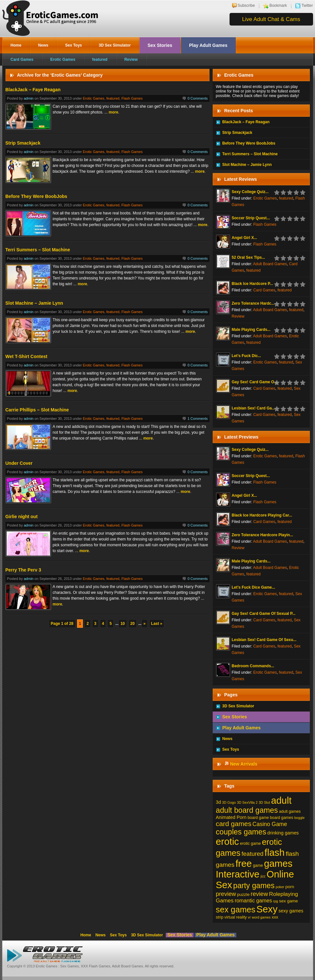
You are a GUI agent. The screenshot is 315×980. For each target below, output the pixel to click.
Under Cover (19, 463)
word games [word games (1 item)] (261, 917)
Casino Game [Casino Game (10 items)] (270, 824)
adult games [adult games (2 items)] (290, 811)
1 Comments (197, 419)
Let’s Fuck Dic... (247, 356)
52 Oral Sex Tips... (248, 257)
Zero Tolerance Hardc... (253, 303)
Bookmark (278, 5)
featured (100, 60)
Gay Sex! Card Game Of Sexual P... (264, 614)
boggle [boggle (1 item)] (299, 818)
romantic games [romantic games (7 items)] (253, 900)
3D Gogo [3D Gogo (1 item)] (229, 802)
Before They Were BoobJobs (36, 196)
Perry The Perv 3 (23, 570)
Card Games (22, 60)
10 (123, 624)
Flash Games (132, 98)
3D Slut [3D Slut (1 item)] (264, 802)
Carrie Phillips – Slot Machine (37, 410)
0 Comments (197, 98)
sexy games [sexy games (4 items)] (291, 911)
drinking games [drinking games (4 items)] (283, 833)
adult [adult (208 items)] (281, 800)
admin (28, 98)
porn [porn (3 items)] (290, 887)
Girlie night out (22, 517)
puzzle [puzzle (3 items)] (243, 894)
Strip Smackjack (23, 143)
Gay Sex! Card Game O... (255, 382)
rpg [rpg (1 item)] (275, 901)
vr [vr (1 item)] (249, 917)
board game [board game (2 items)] (258, 818)
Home (16, 45)
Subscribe (246, 5)
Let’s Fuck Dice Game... (253, 587)
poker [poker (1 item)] (280, 887)
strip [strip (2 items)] (220, 917)
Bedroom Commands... (253, 666)
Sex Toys (73, 45)
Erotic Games (63, 60)
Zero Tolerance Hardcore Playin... (263, 535)
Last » (157, 624)
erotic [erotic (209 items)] (228, 842)
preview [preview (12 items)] (226, 894)
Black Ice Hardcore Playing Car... (262, 515)
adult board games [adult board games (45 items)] (247, 810)
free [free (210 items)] (243, 864)
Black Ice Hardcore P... (253, 284)
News (43, 45)
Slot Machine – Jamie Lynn (34, 303)
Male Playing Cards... (251, 330)
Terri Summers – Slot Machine (38, 250)
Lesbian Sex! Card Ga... (253, 408)
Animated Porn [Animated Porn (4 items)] (231, 817)
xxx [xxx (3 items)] (275, 917)
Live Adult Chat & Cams (271, 19)
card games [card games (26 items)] (234, 824)
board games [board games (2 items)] (282, 818)
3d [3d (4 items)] (219, 802)
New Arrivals (243, 764)
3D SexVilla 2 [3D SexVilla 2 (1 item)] (247, 802)
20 (133, 624)
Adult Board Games (270, 264)
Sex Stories (160, 45)
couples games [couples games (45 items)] (241, 832)
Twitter (307, 5)
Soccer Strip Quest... (251, 218)
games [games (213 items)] (278, 863)
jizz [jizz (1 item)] (263, 876)
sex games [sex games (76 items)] (236, 909)
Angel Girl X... (245, 238)
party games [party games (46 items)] (254, 886)
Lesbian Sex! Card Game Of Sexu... (264, 640)
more (113, 112)
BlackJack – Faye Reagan (33, 90)
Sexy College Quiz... (250, 192)
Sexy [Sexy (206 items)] (267, 909)
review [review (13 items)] (259, 894)
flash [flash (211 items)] (275, 852)
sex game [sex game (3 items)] (288, 901)
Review (131, 60)
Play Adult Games (208, 45)
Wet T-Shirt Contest (27, 356)
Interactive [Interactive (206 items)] (238, 874)
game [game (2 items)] (258, 866)
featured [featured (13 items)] (253, 854)
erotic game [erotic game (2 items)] (250, 844)
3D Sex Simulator (115, 45)
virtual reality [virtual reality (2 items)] (236, 917)
